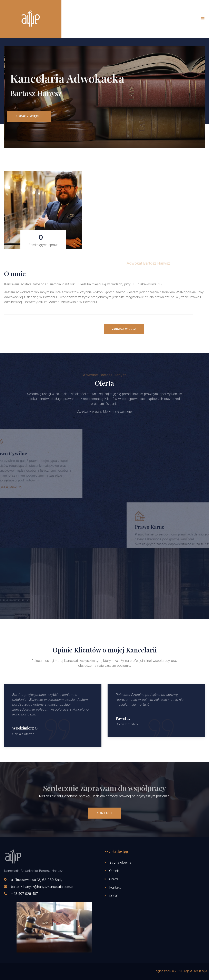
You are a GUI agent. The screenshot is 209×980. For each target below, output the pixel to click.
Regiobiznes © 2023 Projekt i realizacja (180, 971)
